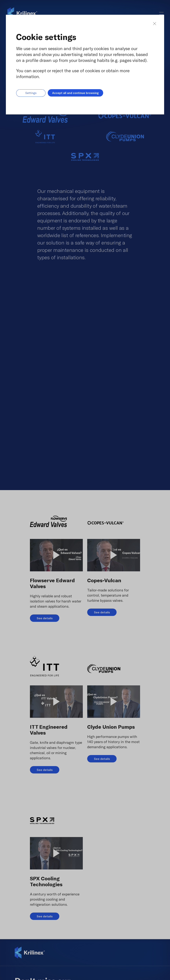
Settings (31, 93)
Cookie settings (46, 37)
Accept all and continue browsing (75, 93)
